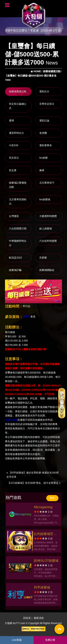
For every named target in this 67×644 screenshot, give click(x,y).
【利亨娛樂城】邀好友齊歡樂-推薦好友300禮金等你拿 (33, 475)
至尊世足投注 (47, 104)
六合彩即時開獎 (48, 241)
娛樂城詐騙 (15, 270)
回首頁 (27, 618)
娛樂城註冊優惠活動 (18, 185)
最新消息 (39, 618)
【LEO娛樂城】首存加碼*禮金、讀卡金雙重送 (34, 483)
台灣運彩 (14, 216)
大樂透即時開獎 (48, 216)
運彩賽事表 (46, 145)
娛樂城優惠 (11, 420)
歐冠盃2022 (15, 258)
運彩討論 (44, 121)
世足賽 (13, 170)
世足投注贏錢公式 (18, 106)
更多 (52, 498)
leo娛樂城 (45, 199)
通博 (11, 121)
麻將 (42, 170)
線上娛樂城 (46, 228)
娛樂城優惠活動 (18, 91)
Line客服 (17, 640)
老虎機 (43, 133)
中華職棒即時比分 (18, 243)
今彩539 (13, 145)
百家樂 (43, 258)
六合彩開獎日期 (18, 228)
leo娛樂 (44, 158)
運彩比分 (44, 91)
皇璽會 (27, 317)
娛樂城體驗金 (47, 270)
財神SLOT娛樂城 (46, 561)
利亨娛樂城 (42, 587)
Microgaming (43, 507)
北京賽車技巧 (47, 183)
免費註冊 (50, 640)
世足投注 (14, 158)
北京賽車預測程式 (18, 202)
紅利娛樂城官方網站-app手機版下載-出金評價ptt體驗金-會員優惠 (46, 534)
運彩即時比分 (16, 133)
